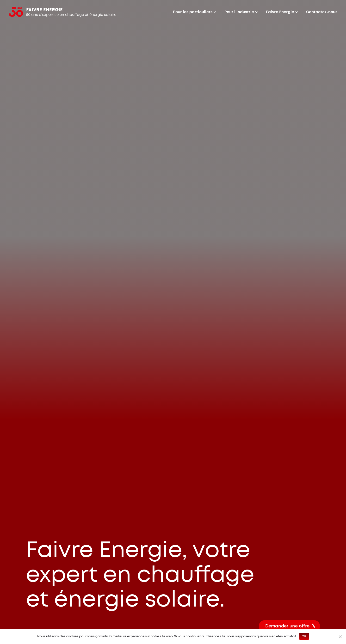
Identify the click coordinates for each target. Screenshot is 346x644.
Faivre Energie (280, 12)
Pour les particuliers (193, 12)
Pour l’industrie (239, 12)
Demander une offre (290, 626)
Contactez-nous (322, 12)
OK (304, 636)
